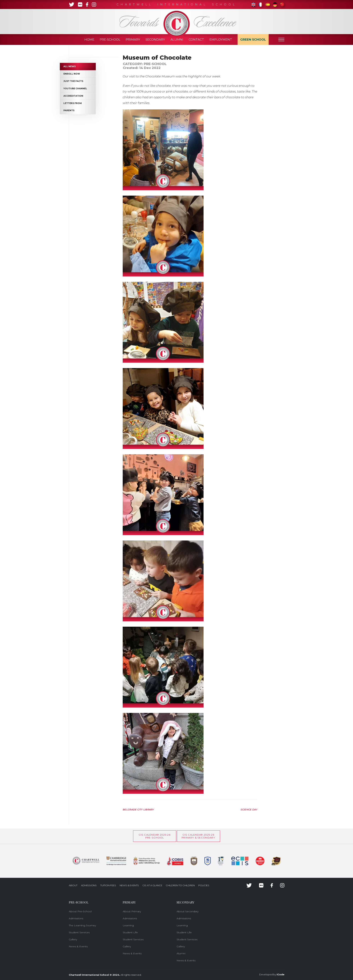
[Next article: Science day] (249, 809)
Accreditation (73, 96)
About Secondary (188, 911)
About (73, 885)
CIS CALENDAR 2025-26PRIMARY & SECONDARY (198, 836)
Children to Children (180, 885)
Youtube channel (75, 88)
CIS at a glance (152, 885)
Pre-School (110, 40)
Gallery (73, 939)
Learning (128, 925)
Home (89, 40)
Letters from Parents (73, 107)
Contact (196, 40)
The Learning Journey (82, 925)
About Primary (132, 911)
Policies (204, 885)
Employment (221, 40)
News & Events (129, 885)
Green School (253, 40)
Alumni (177, 40)
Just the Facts (73, 81)
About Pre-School (80, 911)
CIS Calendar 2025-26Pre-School (155, 836)
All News (70, 66)
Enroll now (72, 74)
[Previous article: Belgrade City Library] (138, 809)
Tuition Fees (108, 885)
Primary (133, 40)
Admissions (89, 885)
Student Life (130, 932)
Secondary (155, 40)
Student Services (79, 932)
